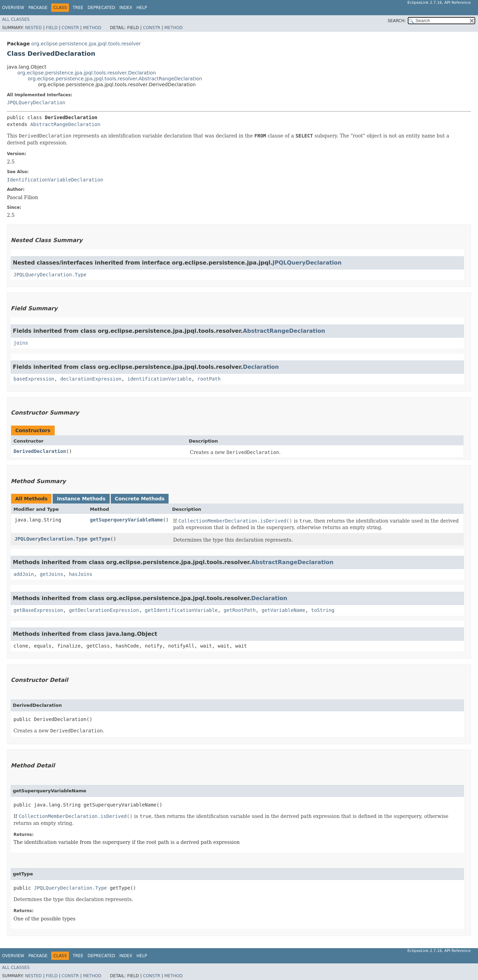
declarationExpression (91, 379)
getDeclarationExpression (104, 610)
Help (142, 8)
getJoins (51, 574)
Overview (13, 8)
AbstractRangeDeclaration (65, 124)
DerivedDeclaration (40, 451)
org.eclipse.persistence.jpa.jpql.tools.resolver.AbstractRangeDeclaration (115, 79)
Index (126, 8)
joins (21, 343)
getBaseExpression (38, 610)
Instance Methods (81, 499)
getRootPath (240, 610)
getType (100, 539)
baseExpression (34, 379)
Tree (78, 8)
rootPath (209, 379)
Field (52, 28)
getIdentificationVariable (181, 610)
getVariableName (283, 610)
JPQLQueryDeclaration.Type (50, 275)
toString (323, 610)
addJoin (24, 574)
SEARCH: (397, 21)
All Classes (16, 19)
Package (38, 8)
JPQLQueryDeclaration (36, 103)
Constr (70, 28)
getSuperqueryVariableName (127, 520)
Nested (33, 28)
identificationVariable (159, 379)
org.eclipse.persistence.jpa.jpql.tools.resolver (86, 44)
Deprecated (101, 8)
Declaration (261, 367)
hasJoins (80, 574)
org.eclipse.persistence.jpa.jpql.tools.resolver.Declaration (87, 73)
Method (92, 28)
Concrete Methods (140, 499)
